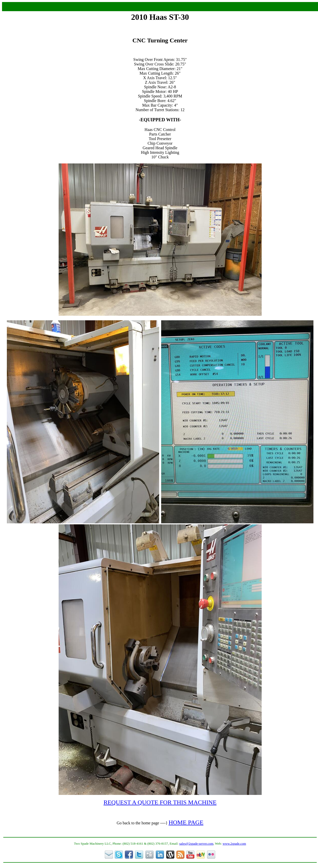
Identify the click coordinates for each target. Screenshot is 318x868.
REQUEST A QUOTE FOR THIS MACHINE (160, 802)
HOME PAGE (186, 822)
